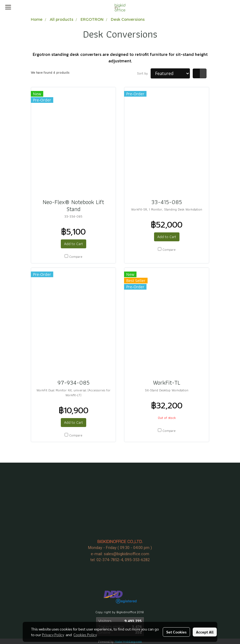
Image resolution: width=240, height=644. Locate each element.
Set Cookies (176, 632)
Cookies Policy (85, 635)
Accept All (205, 632)
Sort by (144, 73)
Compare (76, 257)
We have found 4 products (50, 73)
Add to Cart (74, 244)
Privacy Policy (53, 635)
